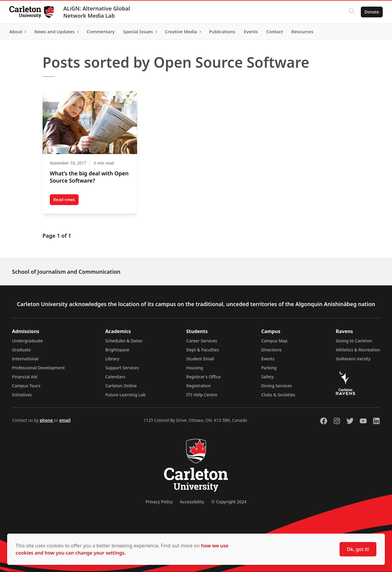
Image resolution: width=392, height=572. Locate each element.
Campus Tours (26, 386)
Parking (269, 368)
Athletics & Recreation (358, 350)
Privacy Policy (159, 502)
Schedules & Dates (124, 341)
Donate (371, 12)
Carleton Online (121, 386)
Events (268, 359)
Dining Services (277, 386)
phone (47, 420)
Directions (271, 350)
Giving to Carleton (354, 341)
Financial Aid (25, 377)
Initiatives (22, 395)
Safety (268, 377)
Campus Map (274, 341)
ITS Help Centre (202, 395)
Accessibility (192, 502)
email (65, 420)
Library (112, 359)
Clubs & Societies (278, 395)
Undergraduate (27, 341)
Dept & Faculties (203, 350)
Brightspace (117, 350)
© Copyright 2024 (229, 502)
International (25, 359)
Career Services (202, 341)
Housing (195, 368)
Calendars (115, 377)
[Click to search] (352, 12)
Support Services (122, 368)
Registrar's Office (203, 377)
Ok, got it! (358, 549)
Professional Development (38, 368)
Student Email (200, 359)
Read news (66, 201)
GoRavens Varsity (353, 359)
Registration (199, 386)
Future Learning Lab (126, 395)
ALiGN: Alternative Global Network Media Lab (97, 12)
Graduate (21, 350)
